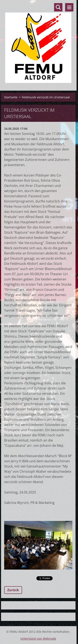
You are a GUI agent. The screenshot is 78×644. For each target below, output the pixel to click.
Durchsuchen (58, 7)
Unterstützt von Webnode (38, 638)
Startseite (11, 97)
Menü (69, 7)
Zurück (13, 590)
